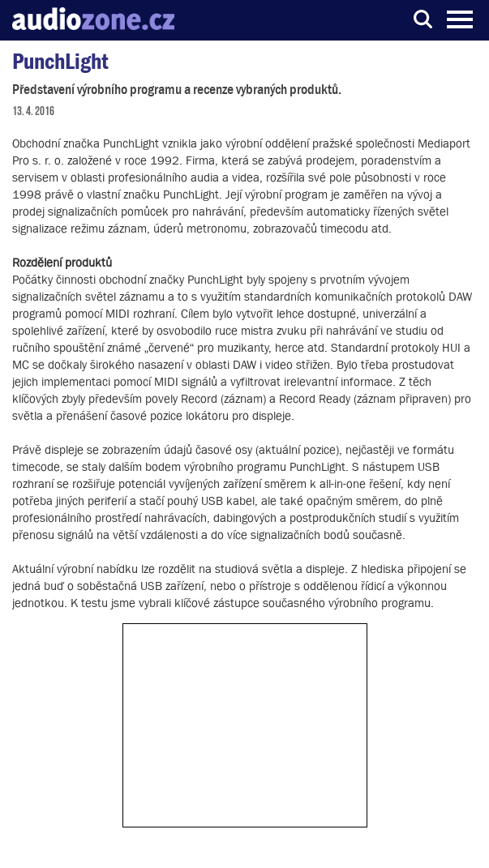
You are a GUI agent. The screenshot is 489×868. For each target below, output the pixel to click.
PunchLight (60, 61)
